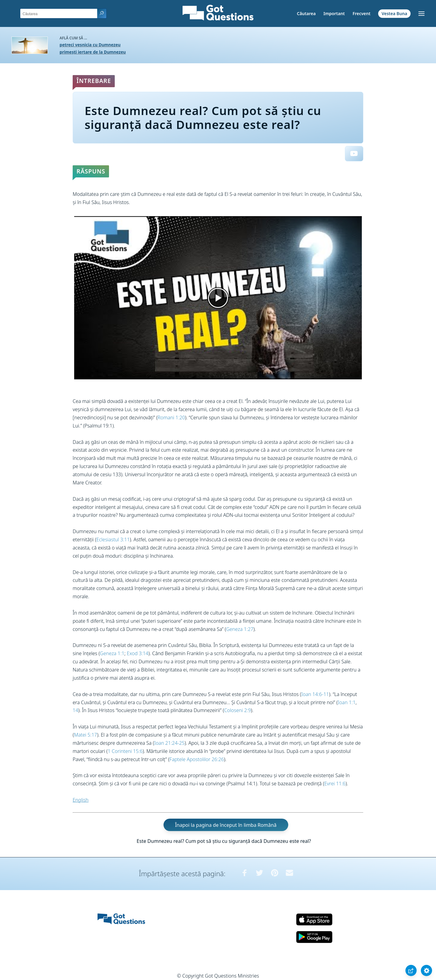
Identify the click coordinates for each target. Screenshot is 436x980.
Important (334, 13)
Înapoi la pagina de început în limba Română (226, 825)
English (81, 800)
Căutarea (306, 13)
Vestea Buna (394, 13)
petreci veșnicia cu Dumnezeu (90, 45)
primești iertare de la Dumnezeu (93, 52)
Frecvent (361, 13)
